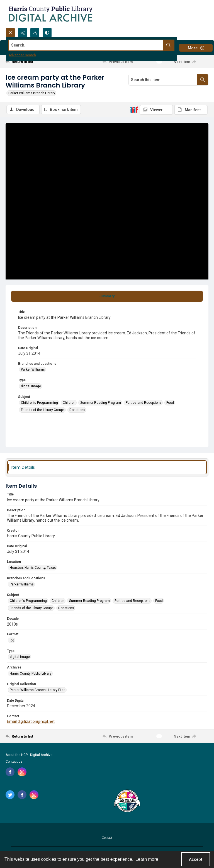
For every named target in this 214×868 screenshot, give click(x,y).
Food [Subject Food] (170, 403)
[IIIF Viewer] (156, 110)
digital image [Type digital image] (31, 386)
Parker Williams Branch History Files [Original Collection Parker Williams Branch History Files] (38, 690)
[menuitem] (107, 837)
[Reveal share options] (23, 33)
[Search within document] (203, 80)
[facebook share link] (10, 772)
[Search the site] (86, 45)
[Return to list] (32, 62)
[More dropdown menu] (196, 48)
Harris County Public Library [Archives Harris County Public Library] (31, 674)
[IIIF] (134, 110)
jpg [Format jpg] (12, 640)
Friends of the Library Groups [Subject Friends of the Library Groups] (43, 410)
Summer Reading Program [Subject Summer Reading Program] (101, 403)
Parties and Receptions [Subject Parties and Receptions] (144, 403)
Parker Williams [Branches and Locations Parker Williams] (33, 369)
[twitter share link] (10, 795)
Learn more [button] (147, 859)
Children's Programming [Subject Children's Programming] (39, 403)
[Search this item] (163, 80)
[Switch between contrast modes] (47, 33)
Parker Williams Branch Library (32, 93)
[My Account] (35, 33)
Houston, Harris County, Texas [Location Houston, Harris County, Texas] (33, 568)
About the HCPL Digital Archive (29, 755)
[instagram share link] (22, 772)
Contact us (14, 762)
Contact (107, 838)
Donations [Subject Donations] (77, 410)
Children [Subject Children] (69, 403)
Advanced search (22, 55)
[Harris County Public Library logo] (127, 801)
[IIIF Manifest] (191, 110)
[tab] (107, 296)
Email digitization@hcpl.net (31, 721)
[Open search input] (10, 33)
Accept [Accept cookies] (196, 859)
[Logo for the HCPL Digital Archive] (50, 14)
